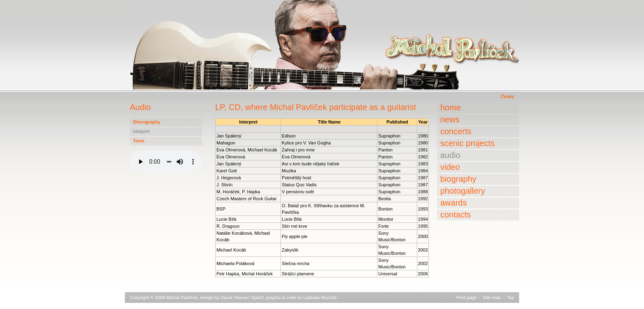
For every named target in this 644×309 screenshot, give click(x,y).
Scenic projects (467, 143)
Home (451, 108)
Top (511, 298)
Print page (467, 298)
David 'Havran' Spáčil (242, 298)
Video (450, 167)
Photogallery (463, 191)
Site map (492, 298)
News (450, 119)
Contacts (455, 215)
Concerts (456, 131)
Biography (458, 179)
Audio (450, 155)
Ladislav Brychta (320, 298)
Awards (453, 203)
